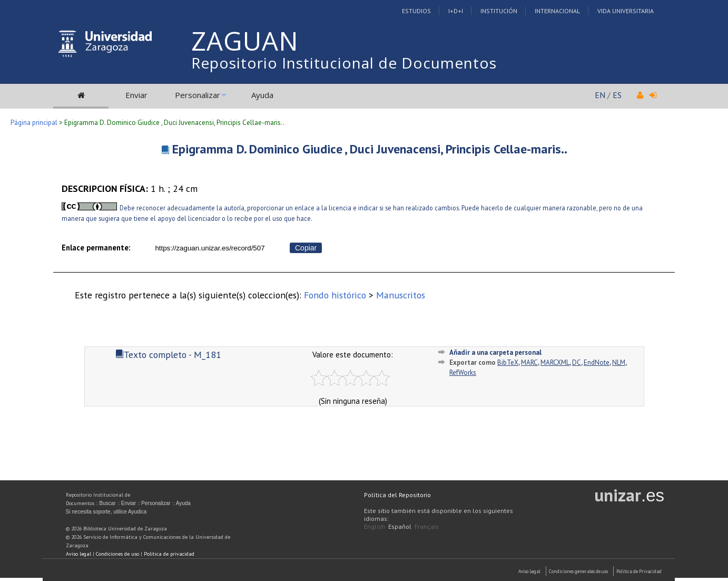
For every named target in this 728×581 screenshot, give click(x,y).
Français (427, 526)
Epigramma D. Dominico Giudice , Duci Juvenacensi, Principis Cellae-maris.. (370, 149)
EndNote (597, 362)
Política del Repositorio (397, 495)
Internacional (557, 11)
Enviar (136, 95)
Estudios (416, 11)
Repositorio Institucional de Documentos (344, 63)
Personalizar (198, 95)
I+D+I (456, 11)
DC (577, 362)
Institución (499, 11)
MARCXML (555, 362)
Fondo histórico (335, 295)
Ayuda (262, 95)
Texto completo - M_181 (168, 355)
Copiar (306, 248)
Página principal (34, 123)
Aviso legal (78, 554)
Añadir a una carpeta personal (495, 352)
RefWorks (463, 372)
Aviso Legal (529, 571)
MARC (529, 362)
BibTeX (508, 362)
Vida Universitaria (626, 11)
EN (600, 95)
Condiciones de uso (117, 554)
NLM (619, 362)
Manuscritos (401, 295)
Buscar (108, 503)
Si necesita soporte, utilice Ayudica (106, 512)
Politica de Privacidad (639, 571)
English (375, 526)
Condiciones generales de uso (578, 571)
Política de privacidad (169, 554)
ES (617, 95)
